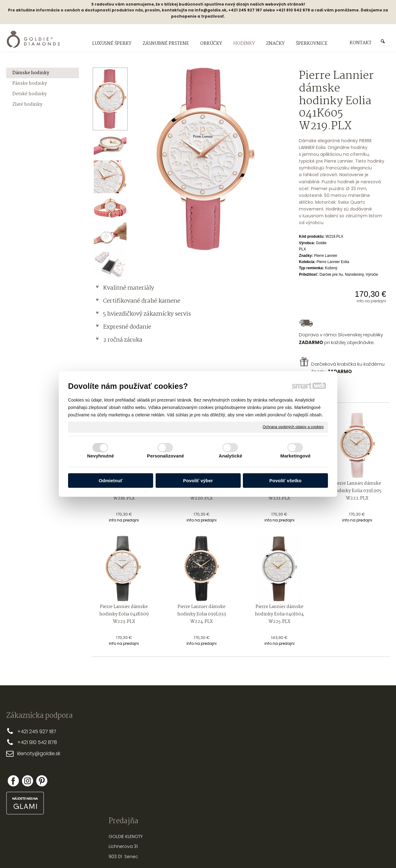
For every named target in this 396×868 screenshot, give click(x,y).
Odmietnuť (111, 481)
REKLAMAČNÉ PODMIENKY (191, 761)
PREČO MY (176, 731)
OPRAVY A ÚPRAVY (264, 785)
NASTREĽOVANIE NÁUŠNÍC (271, 775)
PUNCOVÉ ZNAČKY (264, 795)
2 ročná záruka (123, 340)
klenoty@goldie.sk (39, 753)
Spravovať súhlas (301, 852)
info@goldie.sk (211, 10)
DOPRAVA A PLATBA (186, 741)
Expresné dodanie (127, 327)
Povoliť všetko (286, 481)
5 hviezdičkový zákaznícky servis (147, 314)
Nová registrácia (338, 775)
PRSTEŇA (273, 738)
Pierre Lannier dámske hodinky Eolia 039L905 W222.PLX (357, 491)
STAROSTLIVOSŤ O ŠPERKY (272, 765)
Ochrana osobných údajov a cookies (293, 427)
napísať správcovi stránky (178, 852)
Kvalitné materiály (129, 288)
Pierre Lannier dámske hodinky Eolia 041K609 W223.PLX (125, 614)
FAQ (170, 771)
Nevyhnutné (101, 456)
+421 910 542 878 (37, 742)
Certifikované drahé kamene (142, 301)
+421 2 (25, 732)
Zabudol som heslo (340, 779)
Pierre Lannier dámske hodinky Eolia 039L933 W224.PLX (202, 614)
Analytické (230, 456)
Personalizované (166, 456)
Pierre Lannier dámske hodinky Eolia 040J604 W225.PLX (280, 614)
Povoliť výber (198, 481)
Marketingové (295, 456)
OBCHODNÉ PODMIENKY (190, 751)
